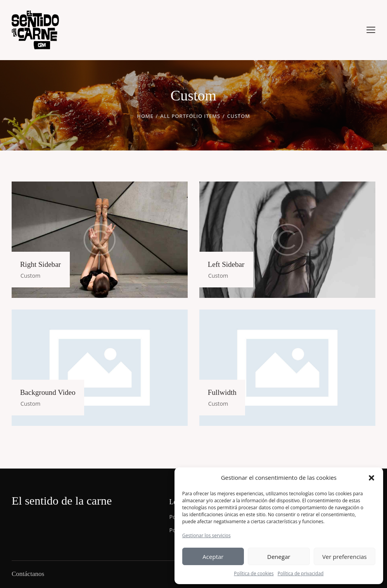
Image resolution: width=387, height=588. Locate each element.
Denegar (279, 557)
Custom (33, 275)
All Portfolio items (190, 116)
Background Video (51, 392)
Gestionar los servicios (206, 535)
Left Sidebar (229, 264)
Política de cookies (254, 573)
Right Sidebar (43, 264)
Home (145, 116)
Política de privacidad (301, 573)
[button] (371, 478)
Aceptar (213, 557)
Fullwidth (225, 392)
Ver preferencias (345, 557)
